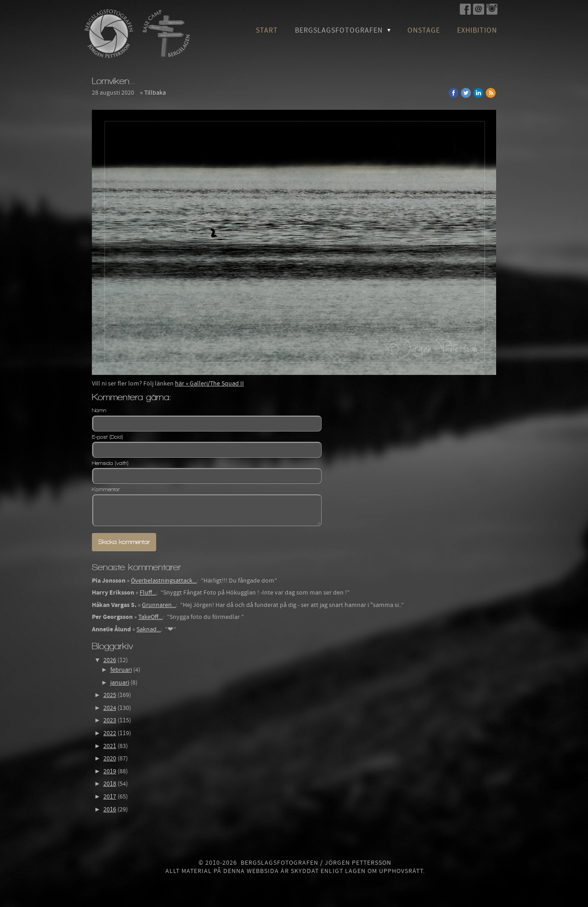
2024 (110, 708)
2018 (110, 784)
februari (121, 670)
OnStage (424, 30)
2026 (110, 660)
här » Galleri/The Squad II (209, 384)
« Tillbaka (153, 93)
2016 (110, 810)
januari (120, 683)
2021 (110, 746)
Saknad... (149, 629)
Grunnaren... (159, 605)
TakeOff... (150, 617)
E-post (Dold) (107, 437)
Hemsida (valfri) (110, 463)
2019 (110, 771)
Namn (99, 410)
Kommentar (106, 489)
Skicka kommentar (124, 542)
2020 (110, 759)
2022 (110, 733)
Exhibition (477, 30)
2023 (110, 720)
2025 (110, 695)
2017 (110, 797)
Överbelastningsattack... (164, 581)
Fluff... (148, 593)
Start (267, 30)
